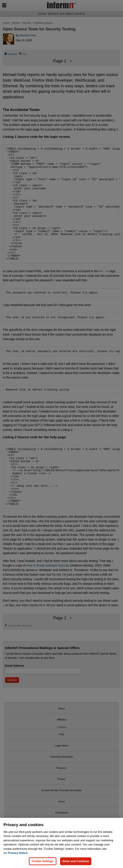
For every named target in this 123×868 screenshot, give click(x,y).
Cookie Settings (43, 861)
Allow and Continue (76, 861)
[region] (61, 843)
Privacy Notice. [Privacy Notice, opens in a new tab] (18, 853)
